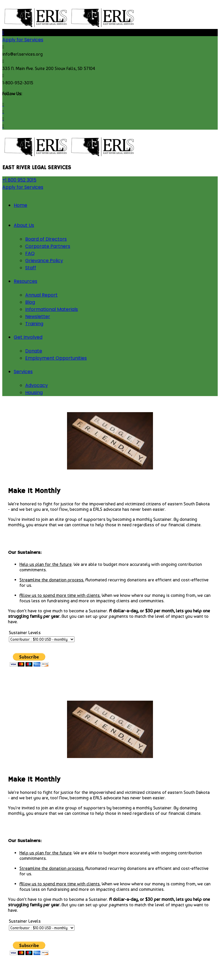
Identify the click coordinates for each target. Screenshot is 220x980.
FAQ (30, 253)
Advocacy (37, 385)
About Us (24, 225)
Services (23, 372)
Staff (31, 268)
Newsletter (38, 316)
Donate (34, 351)
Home (20, 205)
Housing (34, 392)
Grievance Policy (44, 261)
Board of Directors (46, 239)
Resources (25, 281)
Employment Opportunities (56, 358)
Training (34, 324)
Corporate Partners (48, 246)
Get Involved (28, 337)
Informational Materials (52, 309)
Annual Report (41, 295)
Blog (30, 302)
